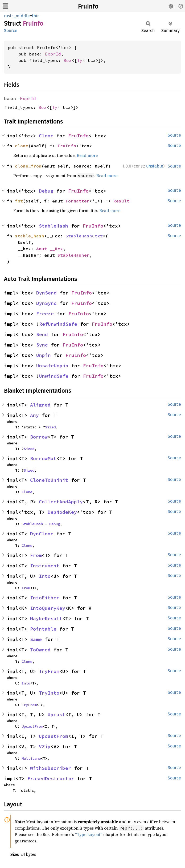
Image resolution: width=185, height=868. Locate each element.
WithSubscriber (51, 768)
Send (42, 334)
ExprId (53, 54)
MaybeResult (46, 618)
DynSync (46, 303)
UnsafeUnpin (52, 366)
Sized (50, 427)
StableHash (54, 226)
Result (121, 201)
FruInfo (88, 6)
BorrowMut (43, 458)
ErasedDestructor (51, 779)
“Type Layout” (89, 834)
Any (34, 415)
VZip (45, 746)
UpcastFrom (32, 726)
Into (45, 576)
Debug (46, 191)
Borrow (39, 437)
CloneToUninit (49, 480)
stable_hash (30, 236)
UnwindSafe (54, 376)
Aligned (40, 405)
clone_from (28, 166)
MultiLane (31, 758)
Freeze (45, 314)
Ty (80, 60)
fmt (19, 201)
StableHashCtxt (84, 236)
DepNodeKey (62, 512)
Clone (46, 136)
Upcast (56, 714)
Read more (87, 155)
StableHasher (73, 255)
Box (68, 60)
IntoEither (45, 598)
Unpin (44, 355)
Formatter (77, 201)
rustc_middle (17, 16)
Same (36, 639)
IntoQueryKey (48, 608)
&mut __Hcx (50, 249)
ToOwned (40, 650)
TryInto (49, 693)
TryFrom (49, 671)
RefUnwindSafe (58, 324)
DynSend (46, 293)
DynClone (42, 534)
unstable (155, 166)
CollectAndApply (61, 502)
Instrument (45, 566)
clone (22, 146)
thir (35, 16)
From (36, 555)
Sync (42, 345)
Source (11, 31)
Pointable (43, 629)
